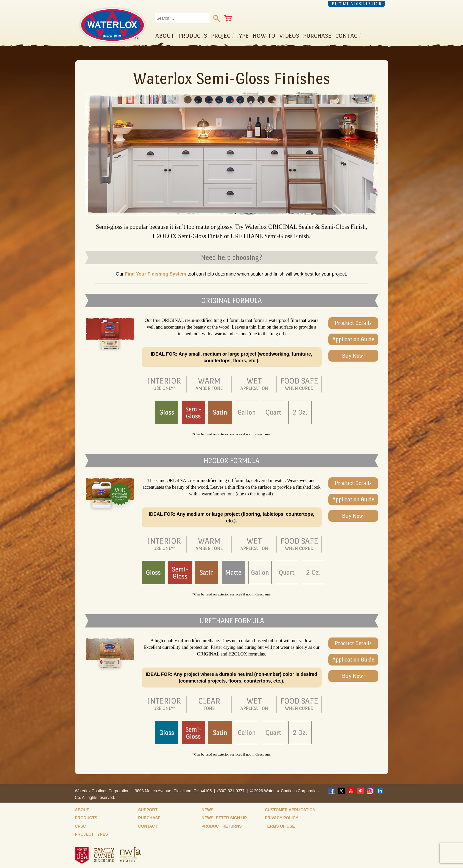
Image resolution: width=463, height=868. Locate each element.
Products (86, 818)
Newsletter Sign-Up (224, 818)
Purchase (149, 818)
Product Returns (222, 826)
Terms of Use (280, 826)
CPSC (80, 826)
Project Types (91, 834)
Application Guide (353, 339)
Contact (148, 826)
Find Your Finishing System (156, 274)
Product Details (353, 323)
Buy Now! (353, 356)
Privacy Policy (282, 818)
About (82, 810)
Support (148, 810)
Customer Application (290, 810)
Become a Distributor (356, 4)
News (208, 810)
